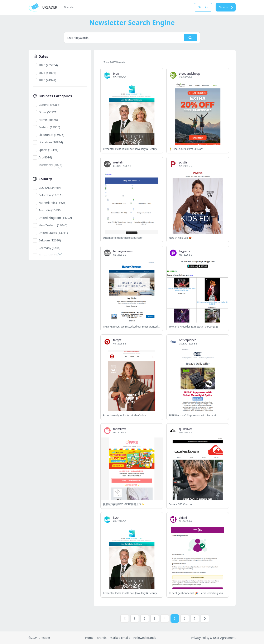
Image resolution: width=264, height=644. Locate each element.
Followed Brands (145, 638)
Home (89, 638)
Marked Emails (120, 638)
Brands (69, 7)
